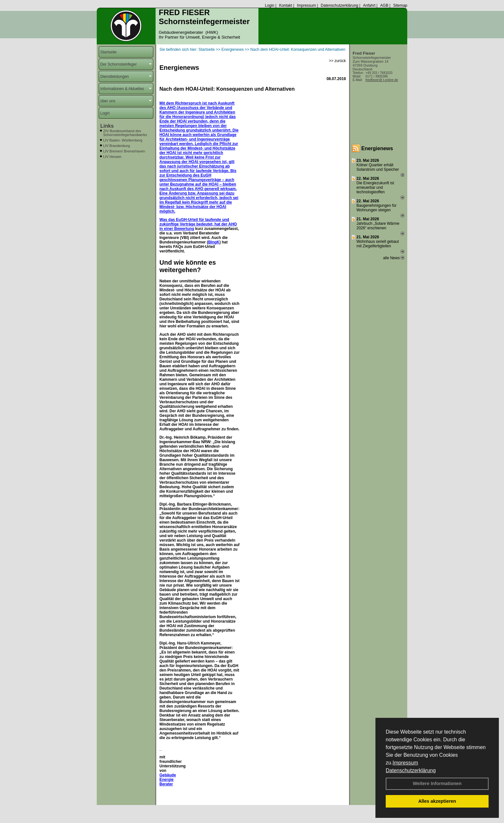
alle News (394, 258)
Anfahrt (369, 5)
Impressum (405, 763)
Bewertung (184, 229)
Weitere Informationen (437, 783)
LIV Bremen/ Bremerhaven (124, 151)
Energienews (377, 148)
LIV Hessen (112, 157)
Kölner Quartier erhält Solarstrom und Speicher (378, 167)
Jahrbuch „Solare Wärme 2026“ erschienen (378, 226)
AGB (384, 5)
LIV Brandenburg (117, 146)
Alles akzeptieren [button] (437, 801)
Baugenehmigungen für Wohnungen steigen (377, 208)
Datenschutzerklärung (411, 770)
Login (270, 5)
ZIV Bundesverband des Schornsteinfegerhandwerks (125, 133)
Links (107, 126)
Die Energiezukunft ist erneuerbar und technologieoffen (375, 187)
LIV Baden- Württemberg (123, 140)
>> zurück (337, 61)
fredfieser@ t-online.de (382, 80)
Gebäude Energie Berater (168, 780)
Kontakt (286, 5)
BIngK (214, 242)
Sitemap (400, 5)
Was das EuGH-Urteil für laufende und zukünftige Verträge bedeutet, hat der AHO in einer (198, 224)
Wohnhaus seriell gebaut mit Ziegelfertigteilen (378, 244)
